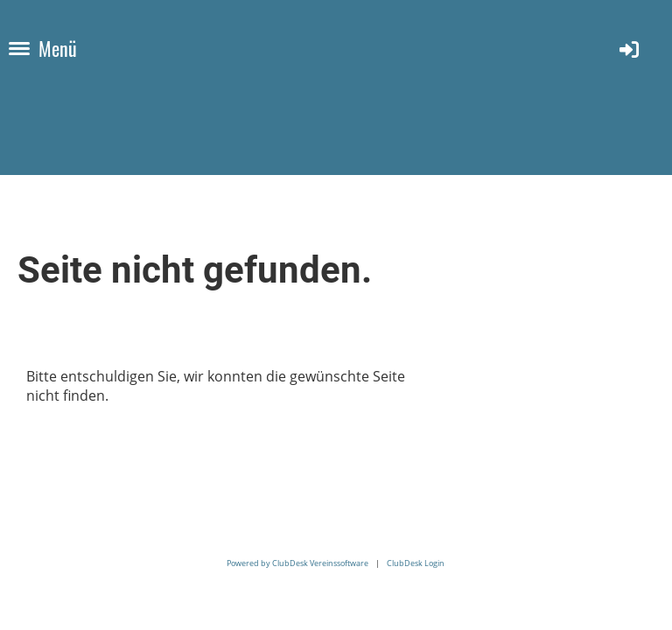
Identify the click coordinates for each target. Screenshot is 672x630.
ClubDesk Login (416, 563)
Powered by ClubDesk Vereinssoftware (297, 563)
